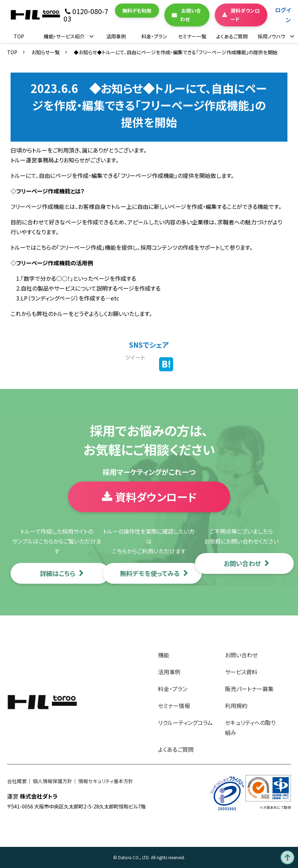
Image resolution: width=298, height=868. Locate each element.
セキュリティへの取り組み (250, 727)
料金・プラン (154, 36)
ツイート (135, 357)
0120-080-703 (86, 15)
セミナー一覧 (192, 36)
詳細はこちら (58, 573)
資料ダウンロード (245, 15)
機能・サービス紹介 (64, 36)
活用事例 (116, 36)
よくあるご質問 (232, 36)
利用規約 (236, 706)
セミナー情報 (174, 706)
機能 (164, 655)
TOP (19, 36)
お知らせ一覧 (45, 52)
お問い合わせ (191, 15)
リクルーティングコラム (185, 723)
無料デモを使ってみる (150, 573)
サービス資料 (241, 672)
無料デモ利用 (137, 11)
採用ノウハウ (272, 36)
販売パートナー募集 (249, 689)
